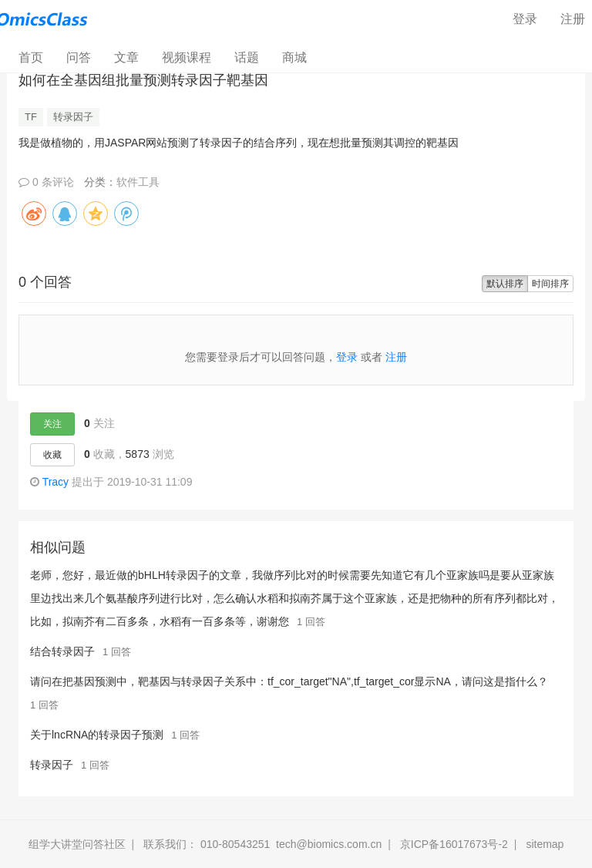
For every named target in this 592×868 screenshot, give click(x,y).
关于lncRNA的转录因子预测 (97, 735)
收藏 (52, 455)
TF (31, 117)
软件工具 (138, 182)
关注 (52, 424)
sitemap (545, 844)
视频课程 (187, 57)
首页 (37, 57)
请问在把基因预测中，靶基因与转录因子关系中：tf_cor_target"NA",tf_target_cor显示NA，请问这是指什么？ (289, 681)
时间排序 (550, 284)
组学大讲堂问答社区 (77, 844)
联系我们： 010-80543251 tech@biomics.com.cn (262, 844)
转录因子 (73, 117)
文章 (126, 57)
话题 (247, 57)
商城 (294, 57)
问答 (79, 57)
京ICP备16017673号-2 (454, 844)
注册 (396, 357)
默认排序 (505, 284)
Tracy (55, 482)
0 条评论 (46, 182)
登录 (525, 19)
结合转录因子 (62, 651)
